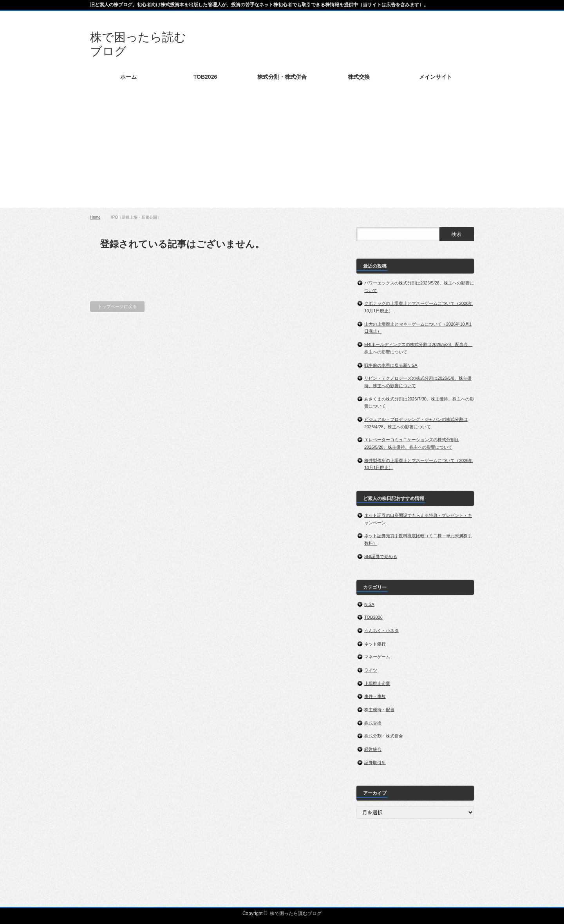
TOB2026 (373, 617)
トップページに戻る (117, 306)
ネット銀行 (375, 644)
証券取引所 (375, 763)
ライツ (371, 670)
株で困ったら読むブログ (296, 913)
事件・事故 (375, 696)
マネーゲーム (377, 657)
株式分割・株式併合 (384, 736)
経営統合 (373, 749)
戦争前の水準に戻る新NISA (391, 365)
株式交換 (373, 723)
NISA (369, 604)
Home (95, 217)
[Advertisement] (282, 153)
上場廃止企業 (377, 683)
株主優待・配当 (379, 710)
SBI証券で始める (381, 556)
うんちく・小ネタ (381, 630)
